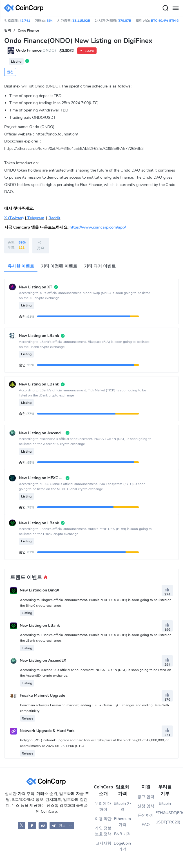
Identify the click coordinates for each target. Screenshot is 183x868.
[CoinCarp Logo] (25, 8)
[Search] (165, 8)
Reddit (54, 218)
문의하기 (146, 815)
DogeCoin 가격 (122, 846)
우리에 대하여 (103, 806)
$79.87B (125, 21)
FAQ (146, 825)
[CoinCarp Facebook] (32, 826)
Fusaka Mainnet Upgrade (42, 696)
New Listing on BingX (39, 590)
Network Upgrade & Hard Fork (47, 731)
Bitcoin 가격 (122, 806)
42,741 (25, 21)
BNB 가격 (122, 834)
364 (50, 21)
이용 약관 (103, 819)
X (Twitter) (14, 218)
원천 (10, 72)
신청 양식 (146, 806)
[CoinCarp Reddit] (43, 826)
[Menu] (175, 8)
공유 (41, 246)
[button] (62, 826)
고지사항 (103, 843)
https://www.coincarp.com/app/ (98, 227)
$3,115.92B (81, 21)
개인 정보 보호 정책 (103, 831)
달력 (8, 30)
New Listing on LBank (40, 625)
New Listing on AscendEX (43, 660)
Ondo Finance (28, 30)
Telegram (35, 218)
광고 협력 (146, 797)
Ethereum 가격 (122, 822)
